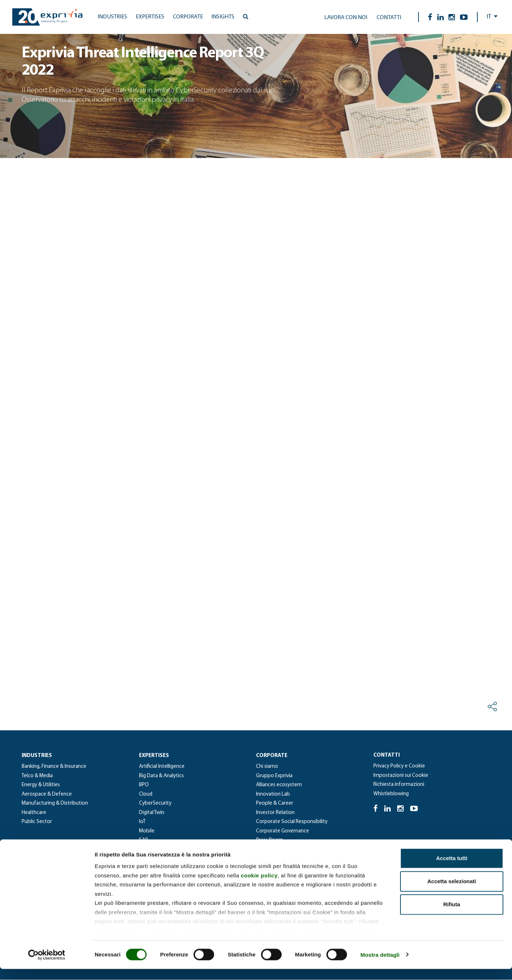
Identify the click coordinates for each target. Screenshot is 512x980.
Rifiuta (452, 916)
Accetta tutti (452, 869)
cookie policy (259, 886)
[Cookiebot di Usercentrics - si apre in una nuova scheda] (47, 966)
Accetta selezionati (452, 892)
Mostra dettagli (380, 966)
